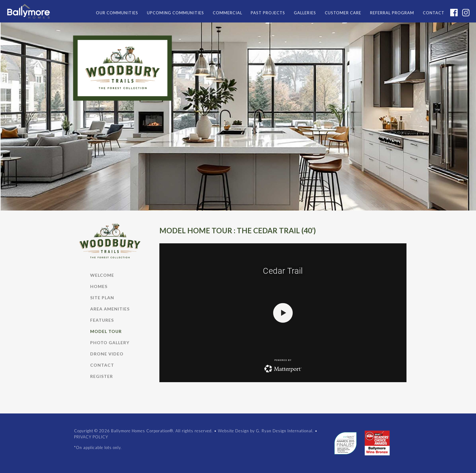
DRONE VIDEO (107, 354)
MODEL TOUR (106, 331)
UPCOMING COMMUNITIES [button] (175, 13)
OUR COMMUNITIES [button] (117, 13)
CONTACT (434, 13)
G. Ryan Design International (284, 431)
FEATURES (102, 320)
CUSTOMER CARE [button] (343, 13)
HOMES (99, 286)
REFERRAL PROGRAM (392, 13)
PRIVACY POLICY (91, 437)
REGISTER (102, 376)
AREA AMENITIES (110, 309)
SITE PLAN (102, 298)
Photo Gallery (110, 343)
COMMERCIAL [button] (228, 13)
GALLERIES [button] (305, 13)
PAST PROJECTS (268, 13)
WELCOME (102, 275)
